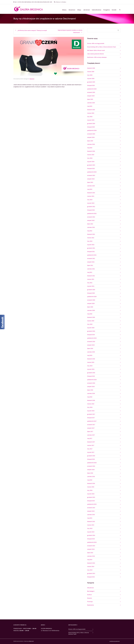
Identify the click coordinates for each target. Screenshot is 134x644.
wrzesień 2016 (91, 466)
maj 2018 (90, 397)
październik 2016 (92, 463)
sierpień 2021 (91, 262)
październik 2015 (92, 504)
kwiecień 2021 (91, 276)
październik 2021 (92, 255)
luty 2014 (90, 570)
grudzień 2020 (91, 290)
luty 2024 (90, 158)
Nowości (32, 79)
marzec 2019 (91, 362)
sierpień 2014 (91, 549)
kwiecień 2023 (91, 193)
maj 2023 (90, 189)
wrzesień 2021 (91, 259)
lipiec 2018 (90, 390)
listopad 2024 (91, 127)
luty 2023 (90, 200)
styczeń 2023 (91, 203)
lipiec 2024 (90, 141)
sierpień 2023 (91, 179)
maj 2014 (90, 560)
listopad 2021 (91, 252)
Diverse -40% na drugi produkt (96, 43)
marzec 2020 (91, 321)
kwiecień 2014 (91, 563)
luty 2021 (90, 283)
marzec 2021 (91, 279)
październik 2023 (92, 172)
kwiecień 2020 (91, 317)
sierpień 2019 (91, 345)
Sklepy (79, 10)
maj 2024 (90, 148)
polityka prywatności (115, 641)
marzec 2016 (91, 487)
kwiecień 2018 (91, 400)
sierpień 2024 (91, 137)
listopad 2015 (91, 501)
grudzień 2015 (91, 497)
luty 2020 (90, 324)
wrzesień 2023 (91, 175)
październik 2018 (92, 380)
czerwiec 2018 (91, 394)
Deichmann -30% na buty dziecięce (97, 57)
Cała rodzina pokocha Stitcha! (96, 54)
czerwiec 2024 (91, 144)
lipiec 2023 (90, 182)
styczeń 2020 (91, 328)
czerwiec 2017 (91, 435)
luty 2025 (90, 117)
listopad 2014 (91, 539)
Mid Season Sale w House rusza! (96, 50)
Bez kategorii (91, 591)
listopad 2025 (91, 85)
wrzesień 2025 (91, 92)
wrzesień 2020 (91, 300)
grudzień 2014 (91, 535)
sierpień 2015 (91, 511)
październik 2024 (92, 130)
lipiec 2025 (90, 99)
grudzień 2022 (91, 207)
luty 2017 (90, 449)
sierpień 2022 (91, 220)
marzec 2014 (91, 567)
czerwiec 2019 (91, 352)
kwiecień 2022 (91, 234)
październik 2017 (92, 421)
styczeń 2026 (91, 79)
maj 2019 (90, 355)
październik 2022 (92, 214)
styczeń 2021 (91, 286)
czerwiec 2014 (91, 556)
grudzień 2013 (91, 573)
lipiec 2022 (90, 224)
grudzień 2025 (91, 82)
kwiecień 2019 (91, 359)
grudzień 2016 (91, 456)
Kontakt (114, 10)
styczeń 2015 (91, 532)
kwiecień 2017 (91, 442)
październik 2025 (92, 89)
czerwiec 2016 (91, 477)
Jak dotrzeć (86, 10)
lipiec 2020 (90, 307)
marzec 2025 (91, 113)
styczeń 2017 (91, 452)
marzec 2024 (91, 155)
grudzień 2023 (91, 165)
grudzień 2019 (91, 331)
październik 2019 (92, 338)
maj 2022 (90, 231)
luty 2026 (90, 75)
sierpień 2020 (91, 304)
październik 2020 (92, 297)
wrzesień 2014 (91, 546)
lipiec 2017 (90, 432)
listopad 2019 (91, 335)
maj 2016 (90, 480)
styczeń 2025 (91, 120)
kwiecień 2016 (91, 483)
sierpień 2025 (91, 96)
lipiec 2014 (90, 553)
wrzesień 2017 (91, 425)
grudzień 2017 (91, 414)
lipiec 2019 (90, 349)
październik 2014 (92, 542)
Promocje (90, 602)
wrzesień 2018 (91, 383)
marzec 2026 (91, 72)
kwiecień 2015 (91, 522)
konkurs (90, 595)
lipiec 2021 (90, 265)
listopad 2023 (91, 169)
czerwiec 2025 (91, 103)
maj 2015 (90, 518)
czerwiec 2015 (91, 515)
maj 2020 (90, 314)
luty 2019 (90, 366)
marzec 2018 (91, 404)
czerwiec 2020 (91, 310)
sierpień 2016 (91, 470)
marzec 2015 (91, 525)
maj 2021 (90, 272)
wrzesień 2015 (91, 508)
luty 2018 (90, 407)
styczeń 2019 (91, 369)
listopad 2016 (91, 459)
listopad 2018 (91, 376)
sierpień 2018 (91, 387)
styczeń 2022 (91, 245)
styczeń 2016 (91, 494)
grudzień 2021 (91, 248)
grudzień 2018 (91, 373)
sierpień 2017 (91, 428)
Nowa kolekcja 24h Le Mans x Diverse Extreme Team (102, 47)
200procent (31, 641)
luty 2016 (90, 490)
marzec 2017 (91, 445)
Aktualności (72, 10)
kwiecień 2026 (91, 68)
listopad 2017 (91, 418)
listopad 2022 (91, 210)
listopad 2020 (91, 293)
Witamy (64, 10)
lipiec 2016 (90, 473)
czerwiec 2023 (91, 186)
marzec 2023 (91, 196)
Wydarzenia (90, 605)
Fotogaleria (106, 10)
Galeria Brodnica (97, 10)
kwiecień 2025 (91, 110)
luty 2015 (90, 528)
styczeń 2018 (91, 411)
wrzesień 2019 (91, 342)
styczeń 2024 (91, 162)
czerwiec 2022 (91, 227)
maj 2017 (90, 438)
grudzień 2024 (91, 124)
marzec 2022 (91, 238)
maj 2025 (90, 106)
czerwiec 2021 (91, 269)
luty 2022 (90, 241)
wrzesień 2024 (91, 134)
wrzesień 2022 (91, 217)
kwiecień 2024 (91, 151)
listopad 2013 (91, 577)
